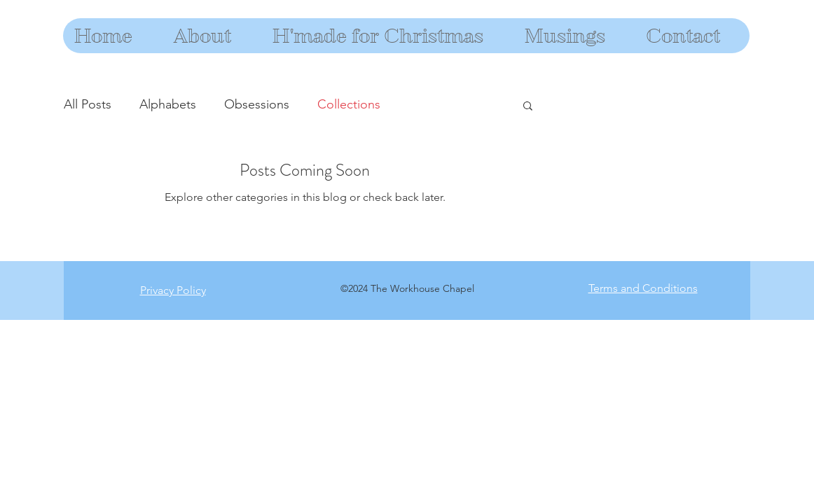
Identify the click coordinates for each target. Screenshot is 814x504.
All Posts (88, 104)
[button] (528, 107)
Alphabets (168, 104)
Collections (349, 104)
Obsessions (257, 104)
